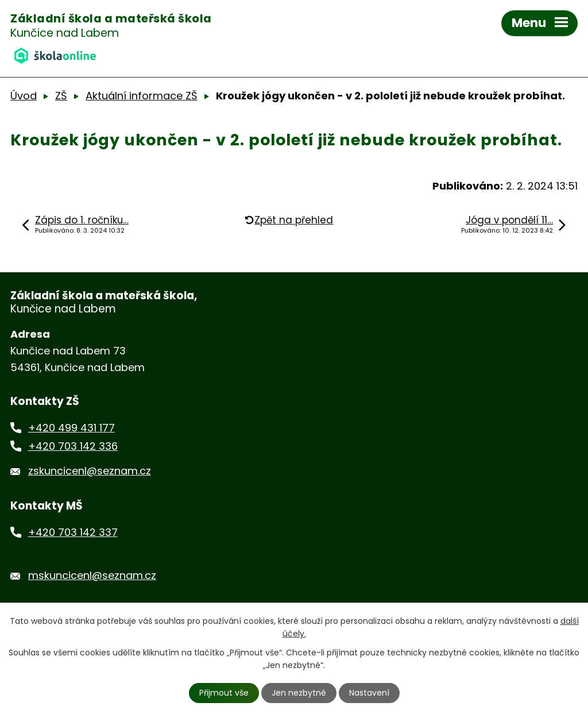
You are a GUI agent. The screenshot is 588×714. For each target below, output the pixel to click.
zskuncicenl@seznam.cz (90, 471)
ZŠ (61, 96)
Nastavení (369, 693)
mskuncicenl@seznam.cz (92, 575)
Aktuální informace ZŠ (142, 96)
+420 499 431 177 (71, 428)
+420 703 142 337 (73, 532)
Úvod (24, 96)
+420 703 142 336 (73, 446)
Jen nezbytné (299, 693)
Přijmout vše (224, 693)
